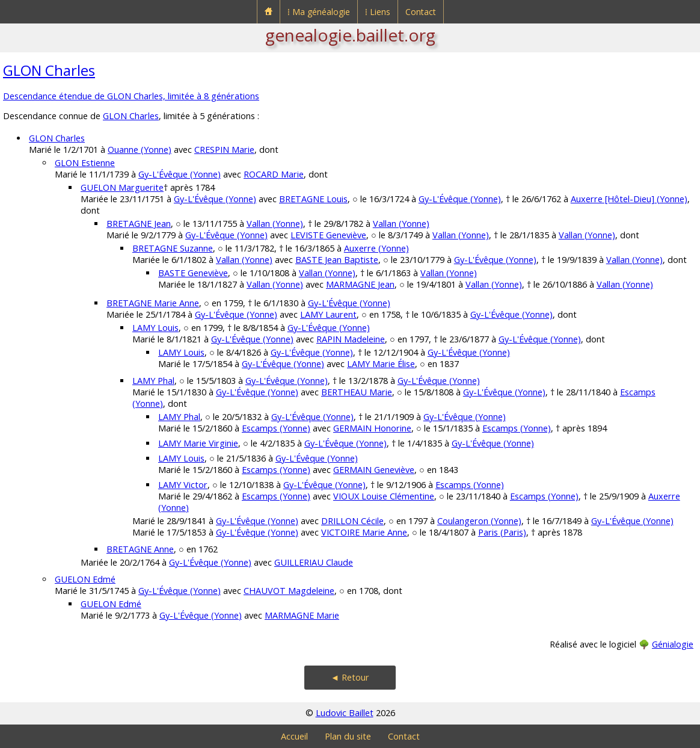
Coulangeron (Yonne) (479, 521)
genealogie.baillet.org (350, 35)
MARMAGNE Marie (302, 615)
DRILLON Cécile (352, 521)
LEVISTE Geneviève (328, 235)
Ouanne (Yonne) (140, 150)
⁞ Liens (378, 12)
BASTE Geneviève (193, 273)
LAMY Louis (155, 328)
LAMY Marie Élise (381, 364)
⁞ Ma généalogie (319, 12)
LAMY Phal (153, 381)
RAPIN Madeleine (351, 339)
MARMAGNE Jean (360, 284)
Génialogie (673, 644)
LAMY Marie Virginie (198, 443)
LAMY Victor (183, 485)
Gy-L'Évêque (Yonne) (180, 174)
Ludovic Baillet (345, 713)
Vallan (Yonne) (275, 224)
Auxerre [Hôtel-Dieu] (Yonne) (629, 199)
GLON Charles (49, 70)
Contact (421, 12)
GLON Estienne (85, 163)
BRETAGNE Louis (313, 199)
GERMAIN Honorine (372, 428)
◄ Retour (350, 677)
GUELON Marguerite (122, 187)
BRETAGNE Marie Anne (153, 303)
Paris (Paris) (502, 532)
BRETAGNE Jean (139, 224)
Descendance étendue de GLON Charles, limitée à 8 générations (131, 96)
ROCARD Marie (274, 174)
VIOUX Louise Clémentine (384, 496)
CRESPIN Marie (224, 150)
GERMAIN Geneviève (374, 470)
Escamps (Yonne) (276, 428)
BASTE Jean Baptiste (337, 260)
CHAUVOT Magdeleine (289, 591)
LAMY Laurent (328, 314)
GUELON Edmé (85, 579)
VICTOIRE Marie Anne (364, 532)
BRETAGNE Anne (140, 549)
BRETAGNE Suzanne (173, 248)
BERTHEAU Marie (357, 392)
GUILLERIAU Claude (314, 562)
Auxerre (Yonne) (376, 248)
